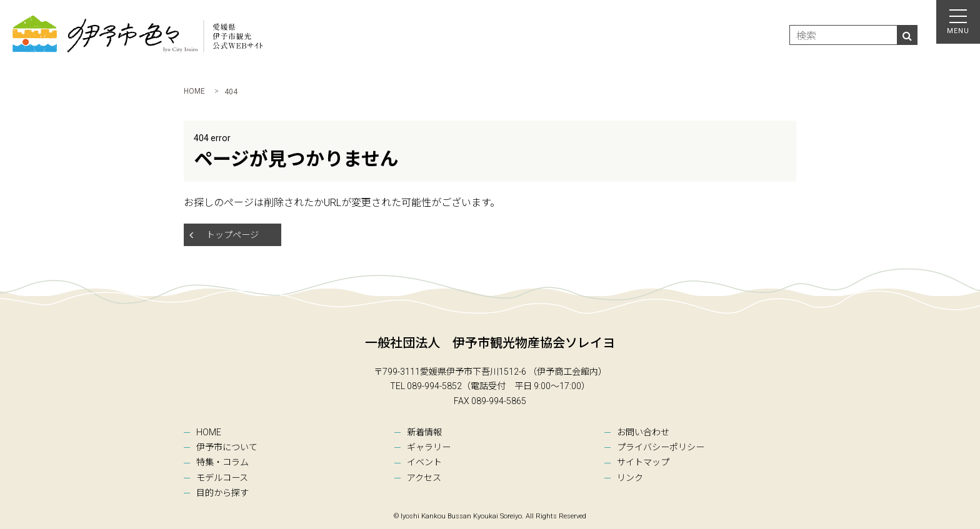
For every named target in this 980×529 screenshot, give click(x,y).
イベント (424, 462)
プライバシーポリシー (661, 447)
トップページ (232, 235)
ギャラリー (429, 447)
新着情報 (424, 432)
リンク (630, 478)
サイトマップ (643, 462)
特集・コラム (222, 462)
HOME (209, 432)
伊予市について (227, 447)
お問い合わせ (643, 432)
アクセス (424, 478)
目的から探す (222, 493)
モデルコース (222, 478)
